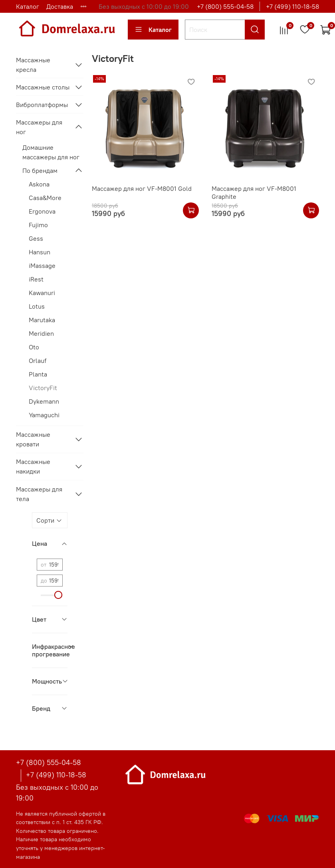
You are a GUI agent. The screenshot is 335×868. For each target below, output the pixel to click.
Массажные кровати (33, 439)
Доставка (60, 6)
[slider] (59, 595)
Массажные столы (43, 87)
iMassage (42, 266)
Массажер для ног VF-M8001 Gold (142, 188)
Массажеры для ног (39, 127)
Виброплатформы (42, 105)
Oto (34, 347)
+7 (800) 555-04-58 (225, 6)
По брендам (40, 170)
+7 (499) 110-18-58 (292, 6)
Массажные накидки (33, 466)
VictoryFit (43, 388)
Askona (39, 184)
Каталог (28, 6)
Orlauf (38, 361)
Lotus (37, 306)
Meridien (41, 333)
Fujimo (38, 225)
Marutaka (42, 320)
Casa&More (45, 198)
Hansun (40, 252)
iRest (36, 279)
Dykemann (44, 401)
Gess (36, 238)
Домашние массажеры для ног (51, 152)
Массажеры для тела (39, 494)
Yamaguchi (44, 415)
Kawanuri (42, 293)
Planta (38, 374)
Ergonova (42, 211)
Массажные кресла (33, 65)
